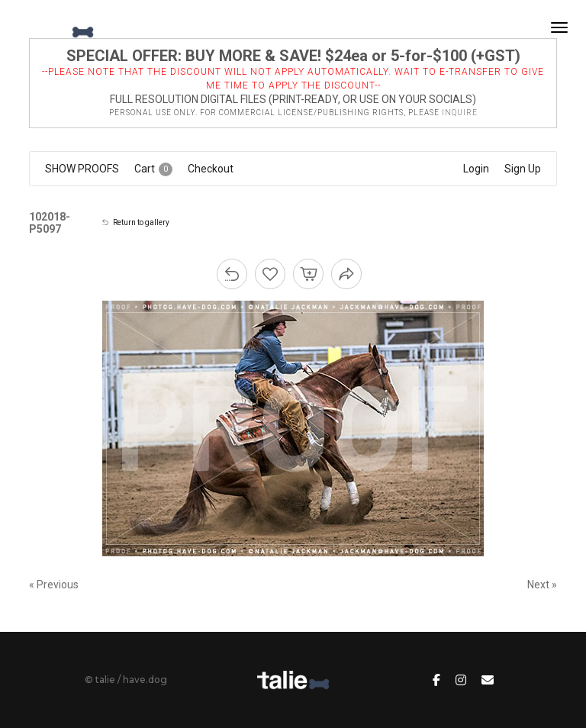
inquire (460, 113)
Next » (542, 585)
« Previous (54, 585)
